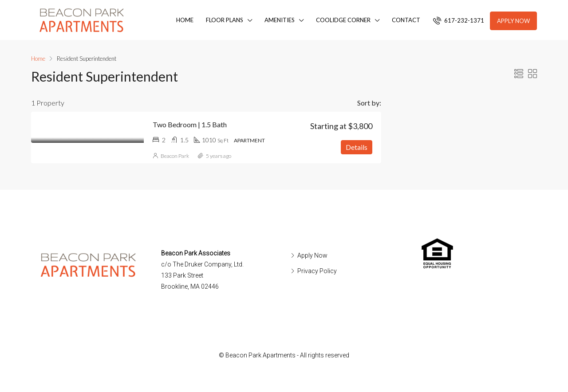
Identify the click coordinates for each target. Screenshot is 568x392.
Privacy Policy (317, 271)
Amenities (280, 20)
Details (357, 147)
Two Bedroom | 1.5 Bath (190, 124)
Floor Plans (225, 20)
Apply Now (513, 21)
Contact (406, 20)
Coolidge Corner (343, 20)
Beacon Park (175, 156)
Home (185, 20)
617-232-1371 (459, 20)
